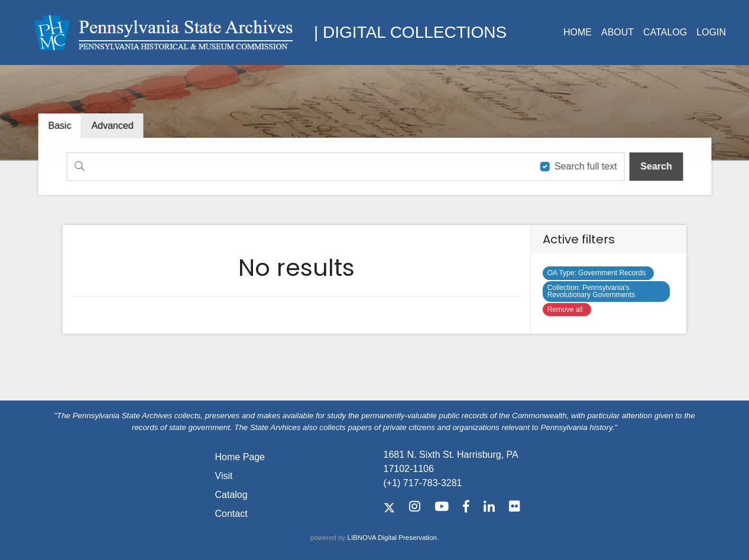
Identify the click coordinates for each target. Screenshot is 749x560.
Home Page (240, 457)
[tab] (115, 126)
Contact (231, 514)
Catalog (665, 32)
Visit (224, 476)
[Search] (298, 166)
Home (578, 32)
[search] (653, 166)
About (617, 32)
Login (711, 32)
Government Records (599, 273)
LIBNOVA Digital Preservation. (393, 538)
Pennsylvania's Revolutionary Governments (593, 291)
